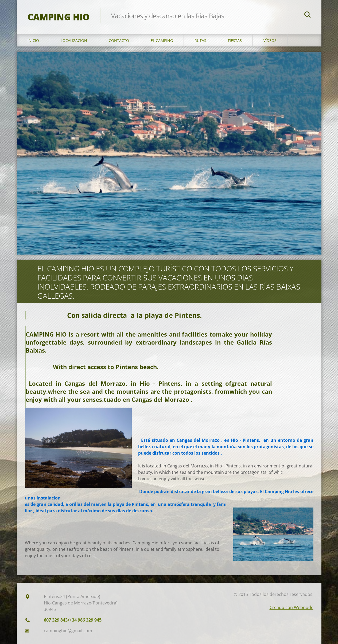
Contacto (119, 40)
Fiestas (235, 40)
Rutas (200, 40)
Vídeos (270, 40)
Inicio (33, 40)
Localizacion (74, 40)
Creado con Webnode (292, 607)
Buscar (308, 15)
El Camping (162, 40)
